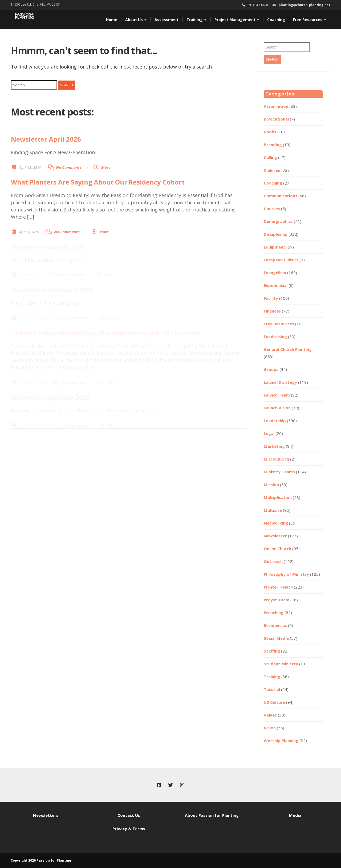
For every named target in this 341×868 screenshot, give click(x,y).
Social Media (276, 638)
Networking (276, 523)
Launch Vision (277, 408)
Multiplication (278, 497)
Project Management (237, 20)
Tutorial (272, 689)
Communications (281, 196)
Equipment (275, 247)
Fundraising (275, 337)
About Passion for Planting (212, 815)
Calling (270, 157)
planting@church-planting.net (305, 5)
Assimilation (276, 106)
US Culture (274, 702)
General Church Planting (288, 349)
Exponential (276, 285)
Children (272, 170)
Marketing (274, 446)
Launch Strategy (280, 382)
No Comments (69, 167)
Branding (273, 145)
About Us (136, 20)
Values (270, 715)
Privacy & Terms (129, 829)
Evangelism (275, 273)
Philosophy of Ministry (286, 574)
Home (112, 20)
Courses (272, 209)
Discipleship (276, 234)
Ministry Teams (279, 472)
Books (270, 132)
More (106, 167)
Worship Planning (281, 741)
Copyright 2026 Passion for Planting (41, 860)
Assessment (167, 20)
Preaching (274, 613)
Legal (269, 433)
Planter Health (278, 587)
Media (295, 815)
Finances (272, 311)
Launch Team (277, 395)
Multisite (273, 510)
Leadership (275, 421)
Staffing (272, 651)
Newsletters (46, 815)
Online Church (277, 549)
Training (196, 20)
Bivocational (276, 119)
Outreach (273, 561)
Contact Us (129, 815)
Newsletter (275, 536)
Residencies (275, 625)
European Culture (281, 260)
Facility (271, 298)
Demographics (278, 221)
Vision (270, 728)
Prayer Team (277, 600)
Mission (271, 485)
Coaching (276, 20)
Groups (271, 369)
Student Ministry (281, 664)
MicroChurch (276, 459)
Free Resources (310, 20)
